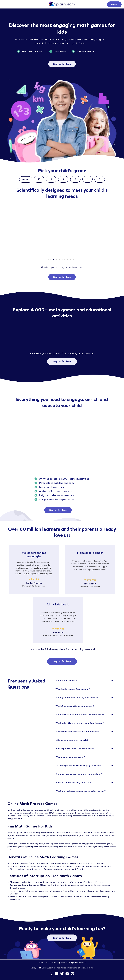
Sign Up (114, 4)
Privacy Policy (79, 962)
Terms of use (66, 962)
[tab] (85, 681)
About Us (43, 962)
